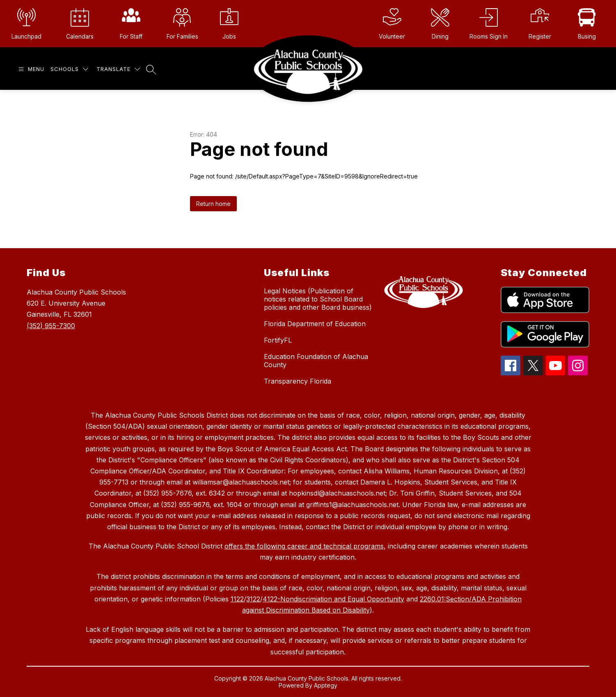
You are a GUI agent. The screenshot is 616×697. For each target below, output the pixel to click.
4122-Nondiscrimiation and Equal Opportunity (333, 599)
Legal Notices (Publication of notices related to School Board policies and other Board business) (318, 299)
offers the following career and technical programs (304, 546)
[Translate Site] (118, 69)
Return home (213, 204)
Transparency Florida (298, 381)
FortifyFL (278, 340)
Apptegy (326, 685)
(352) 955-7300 (51, 326)
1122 (237, 599)
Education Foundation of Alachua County (316, 361)
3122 (253, 599)
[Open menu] (30, 69)
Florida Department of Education (315, 324)
